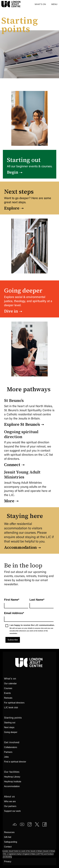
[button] (54, 4)
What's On (40, 4)
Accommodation (20, 547)
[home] (1, 4)
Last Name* (37, 600)
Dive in (11, 311)
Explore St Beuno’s (22, 424)
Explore (12, 208)
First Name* (12, 600)
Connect (12, 465)
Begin (13, 172)
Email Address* (14, 613)
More (9, 501)
